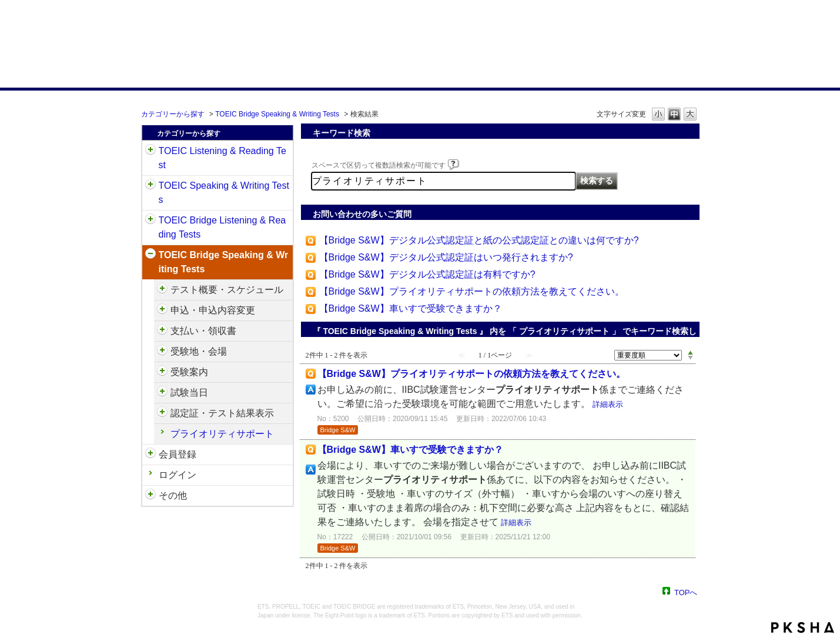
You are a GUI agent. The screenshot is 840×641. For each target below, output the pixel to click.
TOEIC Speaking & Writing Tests (224, 193)
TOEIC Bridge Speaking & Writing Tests (277, 114)
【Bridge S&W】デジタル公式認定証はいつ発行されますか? (446, 257)
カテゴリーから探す (173, 114)
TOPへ (686, 592)
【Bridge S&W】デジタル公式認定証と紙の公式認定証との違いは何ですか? (479, 240)
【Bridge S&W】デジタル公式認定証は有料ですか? (427, 274)
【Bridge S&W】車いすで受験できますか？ (411, 308)
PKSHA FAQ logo (803, 627)
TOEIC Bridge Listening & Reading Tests (222, 227)
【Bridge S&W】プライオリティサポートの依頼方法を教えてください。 (472, 291)
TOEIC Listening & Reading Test (222, 158)
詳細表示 (608, 404)
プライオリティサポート (222, 434)
